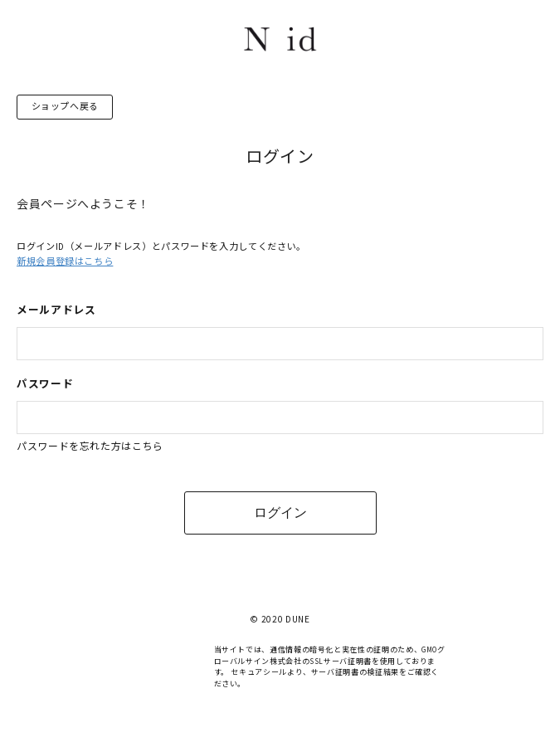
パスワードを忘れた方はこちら (90, 446)
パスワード (45, 383)
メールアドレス (56, 309)
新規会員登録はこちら (65, 261)
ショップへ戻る (65, 106)
